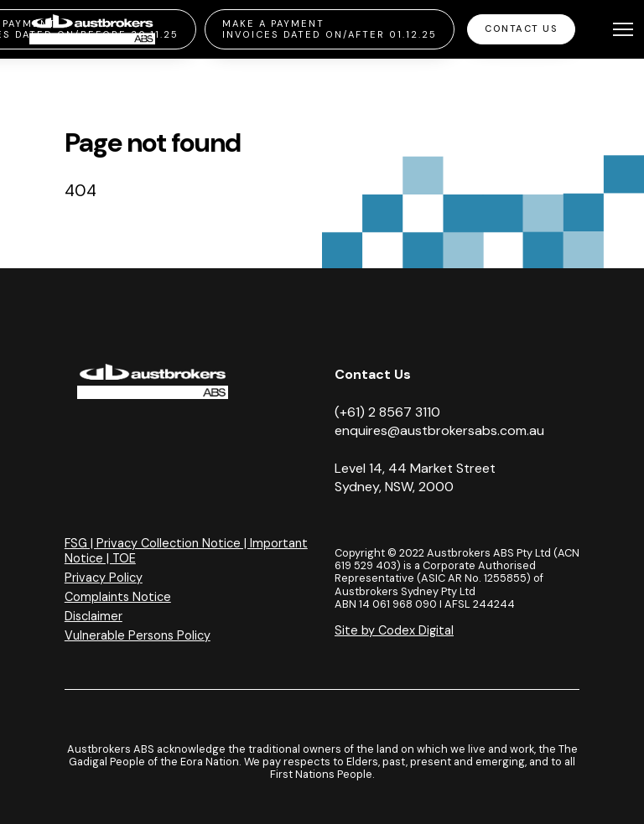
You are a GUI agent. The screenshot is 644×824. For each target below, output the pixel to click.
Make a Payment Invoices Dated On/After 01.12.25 (330, 29)
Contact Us (521, 29)
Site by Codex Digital (394, 630)
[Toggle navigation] (623, 29)
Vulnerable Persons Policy (138, 635)
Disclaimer (93, 616)
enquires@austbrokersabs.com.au (439, 430)
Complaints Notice (118, 597)
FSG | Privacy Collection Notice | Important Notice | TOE (186, 551)
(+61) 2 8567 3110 (387, 412)
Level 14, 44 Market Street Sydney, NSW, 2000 (415, 477)
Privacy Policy (104, 578)
